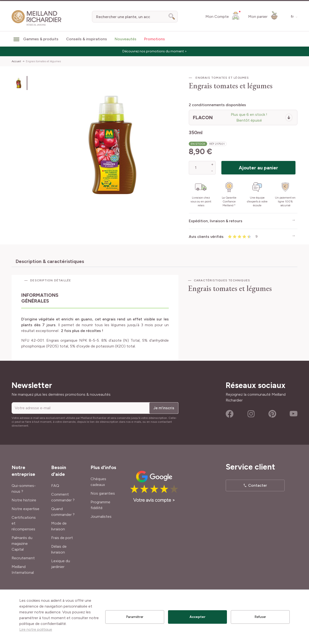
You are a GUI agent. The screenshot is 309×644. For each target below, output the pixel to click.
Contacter (258, 485)
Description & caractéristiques (50, 261)
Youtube (294, 414)
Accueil (16, 61)
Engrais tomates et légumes (43, 61)
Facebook (230, 414)
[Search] (172, 17)
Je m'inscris (164, 408)
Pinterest (272, 414)
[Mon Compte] (223, 16)
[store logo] (37, 18)
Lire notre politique (36, 629)
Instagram (251, 414)
